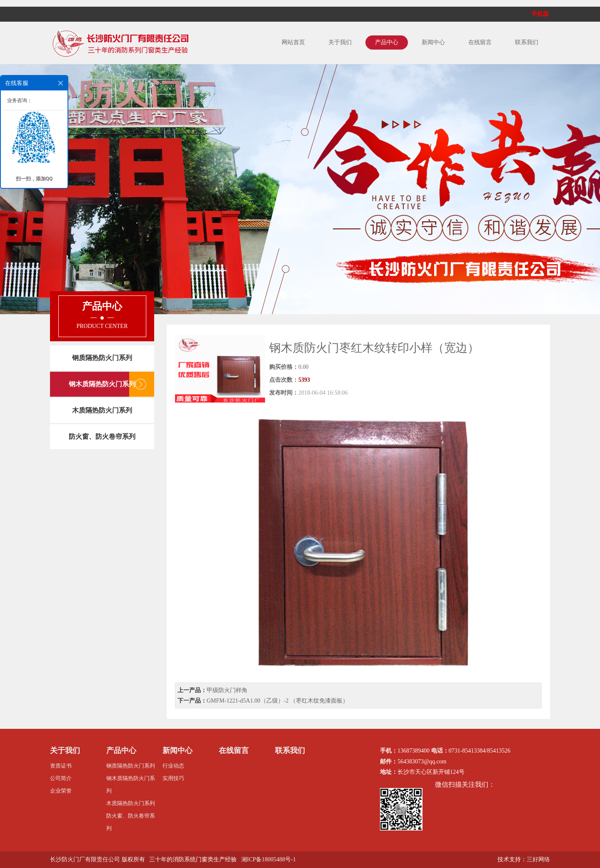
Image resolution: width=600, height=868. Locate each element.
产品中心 (387, 42)
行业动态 (173, 766)
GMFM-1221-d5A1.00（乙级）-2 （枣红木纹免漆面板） (277, 701)
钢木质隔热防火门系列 (102, 384)
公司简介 (61, 778)
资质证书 (61, 766)
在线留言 (480, 42)
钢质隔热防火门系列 (102, 358)
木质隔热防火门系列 (102, 410)
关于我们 (340, 42)
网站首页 (293, 42)
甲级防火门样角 (227, 690)
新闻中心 (433, 42)
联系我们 (527, 42)
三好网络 (538, 859)
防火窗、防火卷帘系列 (102, 437)
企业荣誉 (61, 791)
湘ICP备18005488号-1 (269, 859)
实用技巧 (173, 778)
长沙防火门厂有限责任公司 (85, 859)
